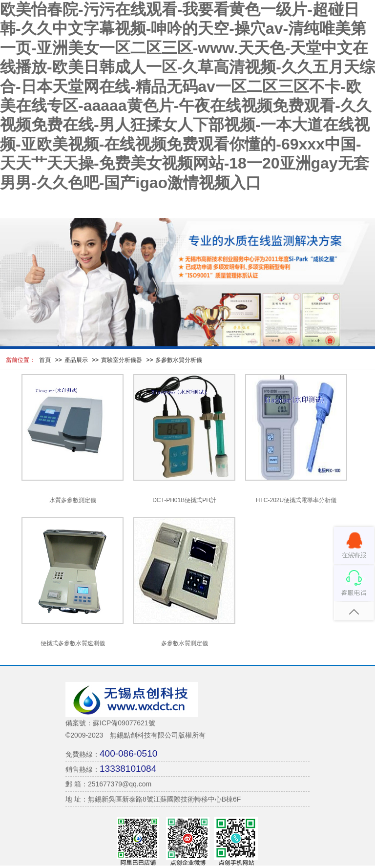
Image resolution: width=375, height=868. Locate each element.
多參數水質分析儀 (179, 360)
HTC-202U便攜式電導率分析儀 (296, 500)
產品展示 (76, 360)
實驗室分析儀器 (122, 360)
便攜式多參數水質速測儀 (73, 643)
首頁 (45, 360)
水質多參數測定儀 (73, 500)
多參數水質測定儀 (185, 643)
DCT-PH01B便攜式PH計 (184, 500)
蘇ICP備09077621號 (124, 723)
